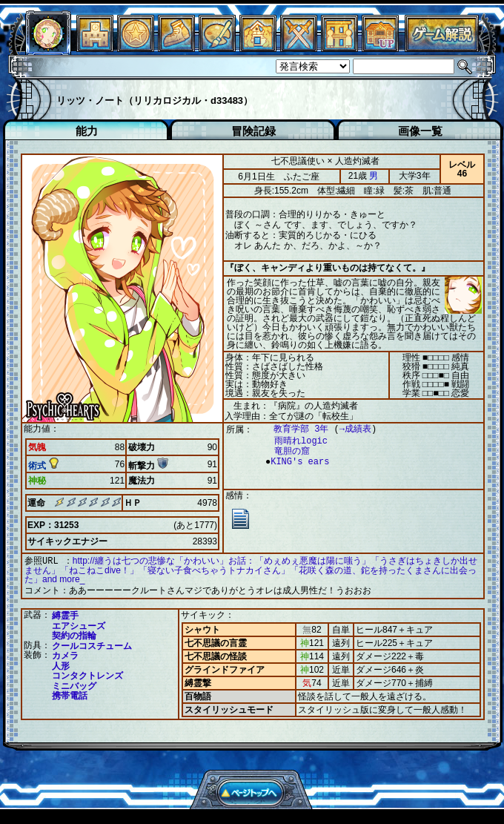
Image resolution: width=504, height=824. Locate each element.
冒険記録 (253, 131)
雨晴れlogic (294, 441)
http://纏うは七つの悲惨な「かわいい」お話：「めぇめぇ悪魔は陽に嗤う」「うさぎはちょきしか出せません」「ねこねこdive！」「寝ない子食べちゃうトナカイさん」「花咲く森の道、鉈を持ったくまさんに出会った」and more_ (251, 570)
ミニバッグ (74, 685)
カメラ (65, 654)
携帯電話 (70, 694)
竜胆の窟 (285, 451)
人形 (61, 665)
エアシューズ (79, 624)
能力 (87, 131)
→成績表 (348, 429)
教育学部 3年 (294, 429)
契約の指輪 (74, 634)
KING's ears (296, 462)
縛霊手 (65, 614)
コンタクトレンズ (87, 674)
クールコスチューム (92, 645)
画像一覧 (420, 131)
